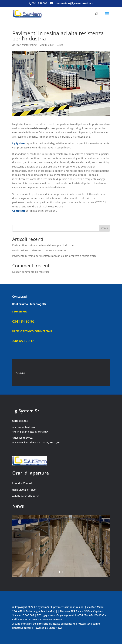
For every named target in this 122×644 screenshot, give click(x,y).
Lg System (18, 143)
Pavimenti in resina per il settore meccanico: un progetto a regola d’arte (54, 256)
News (60, 45)
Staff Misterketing (26, 45)
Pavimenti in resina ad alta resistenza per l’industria (43, 245)
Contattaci (19, 211)
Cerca (105, 228)
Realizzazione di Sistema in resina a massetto (39, 250)
